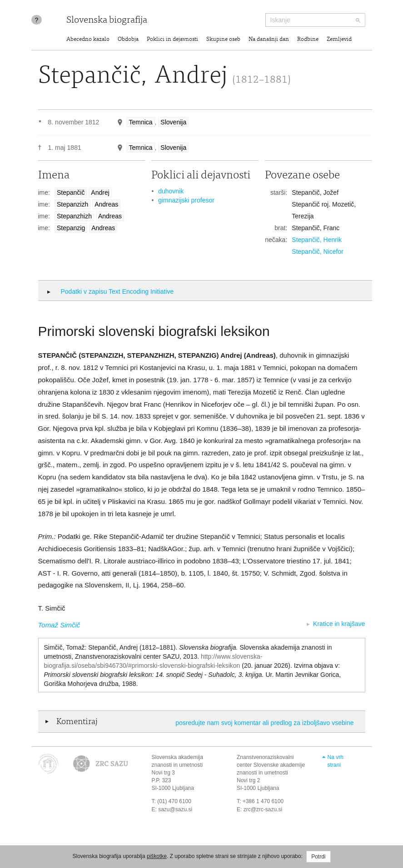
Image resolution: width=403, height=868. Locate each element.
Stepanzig (71, 228)
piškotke (157, 856)
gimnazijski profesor (186, 200)
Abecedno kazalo (88, 40)
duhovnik (171, 191)
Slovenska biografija (107, 21)
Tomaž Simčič (59, 625)
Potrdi (318, 857)
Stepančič (71, 192)
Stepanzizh (72, 204)
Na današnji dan (269, 40)
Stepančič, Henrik (317, 240)
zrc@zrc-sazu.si (263, 809)
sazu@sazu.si (175, 809)
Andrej (100, 192)
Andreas (106, 204)
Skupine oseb (223, 40)
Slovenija (173, 122)
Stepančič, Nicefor (318, 252)
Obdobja (128, 40)
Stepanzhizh (74, 216)
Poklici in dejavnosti (172, 40)
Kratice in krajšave (339, 624)
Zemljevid (339, 40)
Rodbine (308, 40)
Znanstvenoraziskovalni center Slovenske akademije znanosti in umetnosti (271, 765)
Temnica (140, 122)
